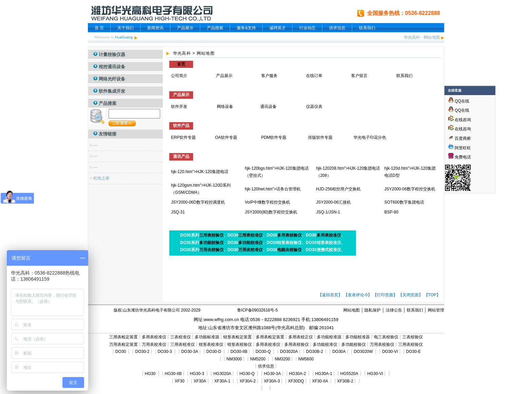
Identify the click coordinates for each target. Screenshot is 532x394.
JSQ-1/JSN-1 (328, 212)
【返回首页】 (330, 295)
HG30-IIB (173, 374)
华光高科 (412, 37)
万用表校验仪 (211, 250)
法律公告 (394, 310)
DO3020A (289, 352)
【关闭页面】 (411, 295)
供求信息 (337, 28)
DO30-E (413, 352)
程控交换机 (425, 189)
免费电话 (460, 157)
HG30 (150, 374)
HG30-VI (375, 374)
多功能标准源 (207, 337)
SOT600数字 (396, 202)
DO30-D (214, 352)
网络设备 (225, 107)
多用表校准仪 (329, 235)
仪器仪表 (315, 107)
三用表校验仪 (211, 235)
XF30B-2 (345, 381)
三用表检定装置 (123, 337)
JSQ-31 (178, 212)
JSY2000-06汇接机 (334, 202)
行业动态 (307, 28)
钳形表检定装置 (237, 337)
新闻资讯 (155, 28)
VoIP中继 (253, 202)
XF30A (200, 381)
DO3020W (363, 352)
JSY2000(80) (257, 212)
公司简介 (179, 76)
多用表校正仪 (301, 337)
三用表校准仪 (250, 235)
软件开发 (179, 107)
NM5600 (306, 359)
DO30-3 (165, 352)
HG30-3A (272, 374)
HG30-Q (247, 374)
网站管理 (436, 310)
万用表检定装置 (123, 344)
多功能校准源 (329, 337)
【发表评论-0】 (358, 295)
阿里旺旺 (462, 148)
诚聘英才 (278, 28)
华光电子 (362, 137)
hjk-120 (178, 172)
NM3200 (282, 359)
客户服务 (269, 76)
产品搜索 (215, 28)
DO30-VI (390, 352)
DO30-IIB (239, 352)
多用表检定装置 (270, 337)
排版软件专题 (320, 137)
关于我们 (126, 28)
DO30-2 (142, 352)
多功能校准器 (358, 337)
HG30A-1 (324, 374)
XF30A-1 (222, 381)
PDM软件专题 (274, 137)
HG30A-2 (298, 374)
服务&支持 (246, 28)
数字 (411, 189)
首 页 (99, 28)
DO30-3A (190, 352)
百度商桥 (460, 138)
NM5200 (258, 359)
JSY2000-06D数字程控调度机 (198, 202)
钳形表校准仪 (211, 344)
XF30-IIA (320, 381)
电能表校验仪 (289, 250)
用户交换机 (350, 189)
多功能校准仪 (250, 243)
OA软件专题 (226, 137)
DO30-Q (263, 352)
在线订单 (314, 76)
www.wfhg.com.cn (221, 320)
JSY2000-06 (396, 189)
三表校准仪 (180, 337)
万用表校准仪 (250, 250)
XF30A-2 (248, 381)
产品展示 (185, 28)
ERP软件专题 (183, 137)
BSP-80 (391, 212)
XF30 (180, 381)
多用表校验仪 (289, 235)
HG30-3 (197, 374)
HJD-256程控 (328, 189)
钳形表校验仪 (240, 344)
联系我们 (367, 28)
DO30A (339, 352)
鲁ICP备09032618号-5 (258, 310)
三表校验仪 (413, 337)
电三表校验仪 (386, 337)
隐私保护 (373, 310)
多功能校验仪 (211, 243)
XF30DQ (296, 381)
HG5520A (349, 374)
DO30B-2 (315, 352)
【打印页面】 (385, 295)
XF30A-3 (272, 381)
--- (95, 145)
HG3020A (222, 374)
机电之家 (101, 178)
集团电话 (220, 172)
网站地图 (432, 37)
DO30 (121, 352)
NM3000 (234, 359)
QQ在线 (459, 101)
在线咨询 (460, 120)
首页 (181, 64)
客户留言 (359, 76)
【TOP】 (432, 295)
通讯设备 (268, 107)
